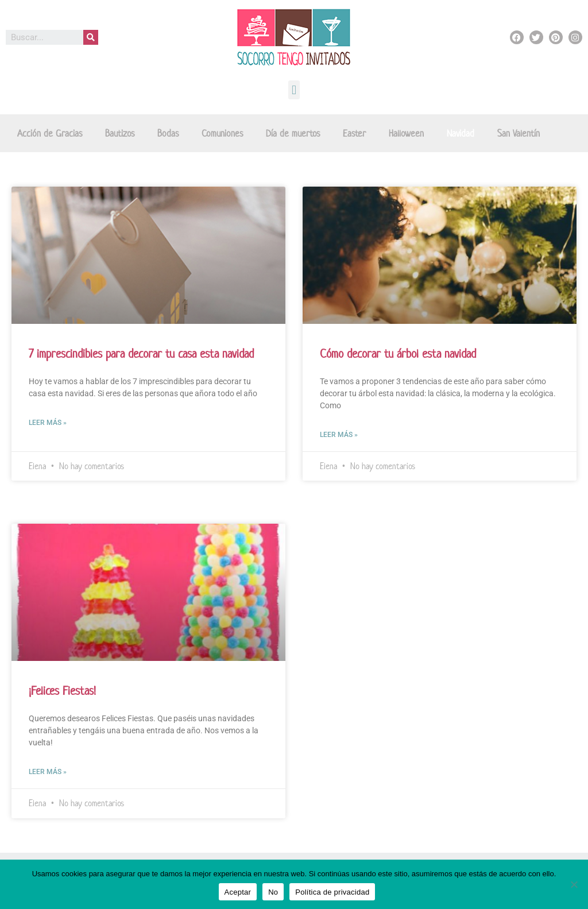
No (273, 892)
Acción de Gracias (50, 133)
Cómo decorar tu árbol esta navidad (398, 354)
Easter (354, 133)
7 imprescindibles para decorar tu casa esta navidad (141, 354)
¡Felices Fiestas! (62, 691)
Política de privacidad (332, 892)
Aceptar (238, 892)
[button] (294, 90)
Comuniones (222, 133)
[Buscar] (91, 37)
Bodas (168, 133)
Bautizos (120, 133)
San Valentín (519, 133)
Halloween (406, 133)
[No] (574, 884)
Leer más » (48, 423)
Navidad (461, 133)
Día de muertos (293, 133)
